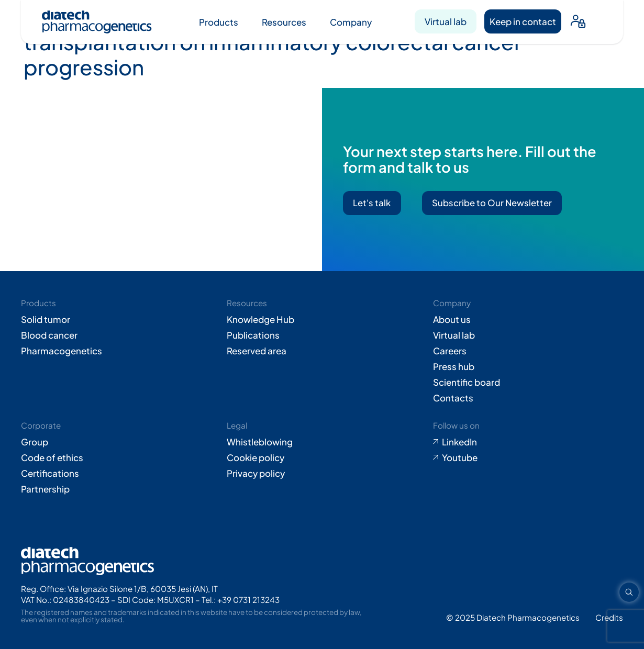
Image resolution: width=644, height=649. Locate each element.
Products (219, 22)
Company (351, 22)
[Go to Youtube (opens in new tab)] (528, 457)
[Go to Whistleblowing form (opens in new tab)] (322, 442)
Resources (284, 22)
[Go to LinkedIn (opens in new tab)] (528, 442)
